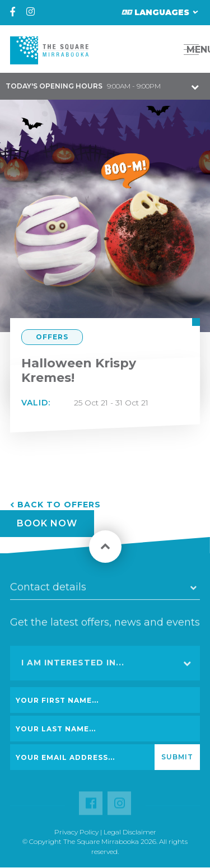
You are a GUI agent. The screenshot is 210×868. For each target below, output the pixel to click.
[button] (166, 50)
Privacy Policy (76, 832)
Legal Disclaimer (130, 832)
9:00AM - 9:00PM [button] (83, 86)
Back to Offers (59, 505)
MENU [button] (195, 50)
